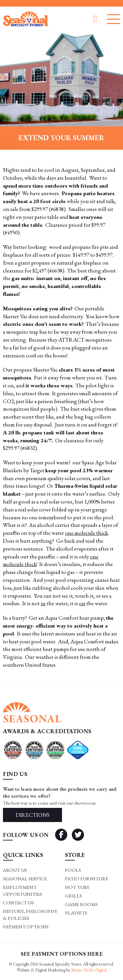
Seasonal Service (25, 878)
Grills (73, 896)
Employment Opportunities (22, 890)
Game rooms (81, 904)
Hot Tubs (77, 887)
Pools (73, 870)
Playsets (76, 913)
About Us (15, 870)
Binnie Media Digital (89, 970)
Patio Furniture (87, 878)
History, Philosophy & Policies (30, 915)
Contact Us (18, 903)
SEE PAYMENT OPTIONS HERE (62, 954)
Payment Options (26, 927)
